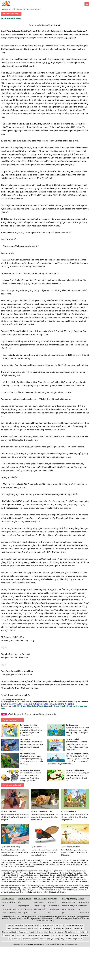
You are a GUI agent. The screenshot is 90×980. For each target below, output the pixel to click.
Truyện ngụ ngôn (40, 906)
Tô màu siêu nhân (58, 935)
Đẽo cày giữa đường (73, 935)
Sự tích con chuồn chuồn (70, 847)
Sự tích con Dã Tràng (34, 9)
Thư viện (81, 899)
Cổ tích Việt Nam (8, 899)
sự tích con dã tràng (37, 714)
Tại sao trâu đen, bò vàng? (30, 770)
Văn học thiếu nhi (83, 902)
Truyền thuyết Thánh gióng (48, 871)
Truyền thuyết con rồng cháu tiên (71, 939)
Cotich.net (40, 860)
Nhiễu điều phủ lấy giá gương (49, 939)
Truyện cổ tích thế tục (9, 913)
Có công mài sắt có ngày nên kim (40, 935)
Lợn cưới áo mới (53, 906)
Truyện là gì (52, 902)
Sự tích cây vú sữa (14, 939)
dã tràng (25, 714)
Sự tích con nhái (72, 739)
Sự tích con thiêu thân (29, 725)
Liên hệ (51, 921)
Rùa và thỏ (85, 935)
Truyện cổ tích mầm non (30, 939)
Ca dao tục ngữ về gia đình (75, 925)
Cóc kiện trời (60, 925)
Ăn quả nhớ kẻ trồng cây (27, 932)
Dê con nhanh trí (22, 935)
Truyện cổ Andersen (25, 909)
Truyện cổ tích (6, 9)
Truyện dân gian (39, 902)
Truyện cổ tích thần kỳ (9, 909)
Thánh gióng (19, 925)
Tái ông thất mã (70, 932)
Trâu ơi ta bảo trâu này (9, 932)
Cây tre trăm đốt (83, 932)
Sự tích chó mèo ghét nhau (41, 811)
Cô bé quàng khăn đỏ (32, 925)
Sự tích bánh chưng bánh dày (16, 929)
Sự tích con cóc (72, 725)
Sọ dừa (69, 929)
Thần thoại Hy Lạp (24, 913)
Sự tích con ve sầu (38, 847)
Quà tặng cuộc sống (70, 899)
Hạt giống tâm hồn (68, 902)
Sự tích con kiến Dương (75, 770)
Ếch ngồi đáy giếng (8, 935)
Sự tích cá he (25, 739)
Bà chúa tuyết (32, 929)
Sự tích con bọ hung (9, 811)
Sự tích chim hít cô (28, 754)
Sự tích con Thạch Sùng (10, 847)
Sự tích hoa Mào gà (68, 811)
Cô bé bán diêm (42, 932)
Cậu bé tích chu (78, 929)
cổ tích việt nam (14, 714)
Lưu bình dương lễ (45, 929)
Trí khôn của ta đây (47, 925)
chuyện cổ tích (23, 860)
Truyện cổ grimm (24, 906)
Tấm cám (10, 925)
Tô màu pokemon (83, 913)
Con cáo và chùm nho (56, 932)
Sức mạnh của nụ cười (70, 906)
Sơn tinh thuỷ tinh (58, 929)
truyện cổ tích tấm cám (67, 871)
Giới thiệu (45, 921)
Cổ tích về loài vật (19, 9)
